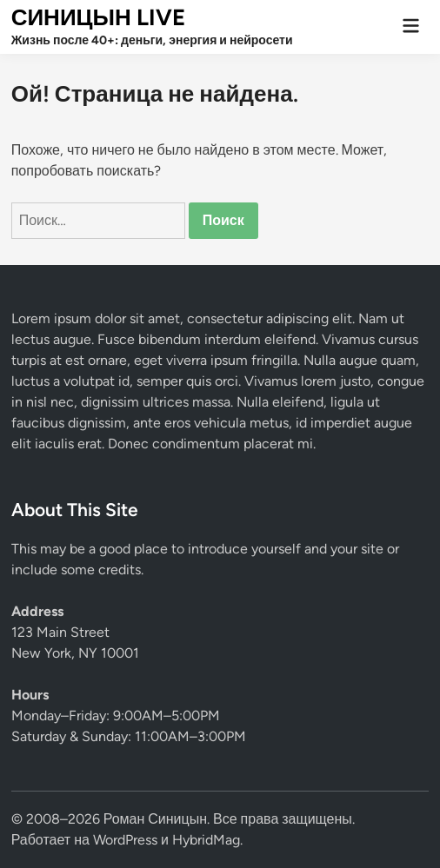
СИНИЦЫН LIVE (98, 17)
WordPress (125, 840)
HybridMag (206, 840)
